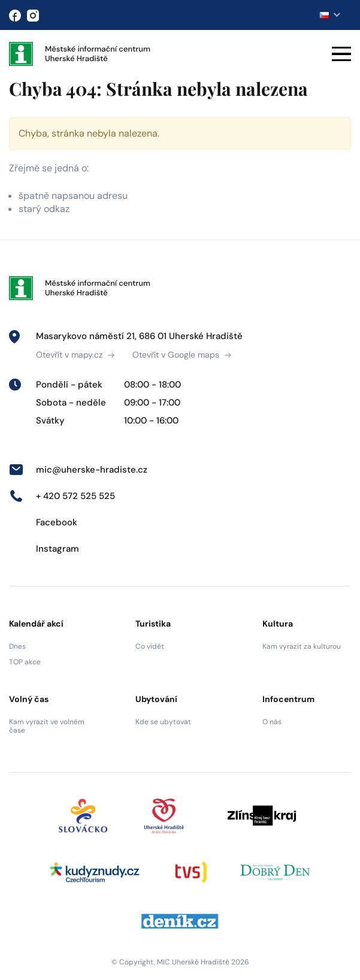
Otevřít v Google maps (182, 355)
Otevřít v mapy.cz (75, 355)
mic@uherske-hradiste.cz (78, 470)
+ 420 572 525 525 (62, 496)
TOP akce (25, 662)
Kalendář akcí (36, 624)
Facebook (43, 522)
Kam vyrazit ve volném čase (47, 726)
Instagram (44, 549)
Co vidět (150, 646)
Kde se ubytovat (163, 722)
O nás (272, 722)
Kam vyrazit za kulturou (302, 646)
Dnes (17, 646)
